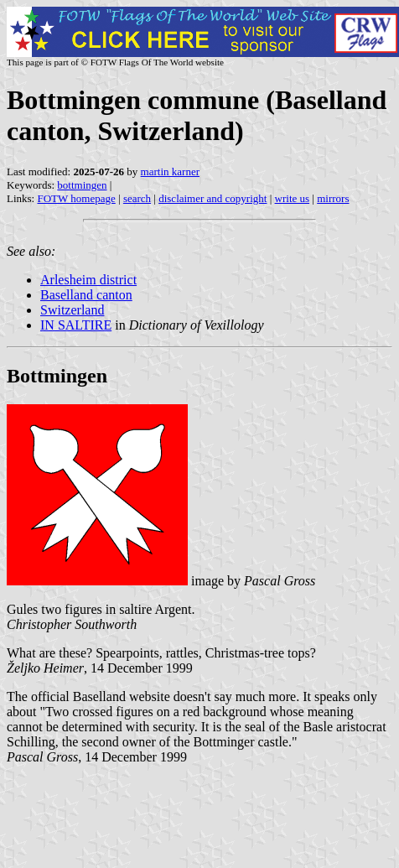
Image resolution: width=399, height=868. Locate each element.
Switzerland (72, 310)
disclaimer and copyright (212, 198)
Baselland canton (86, 295)
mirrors (333, 198)
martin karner (170, 172)
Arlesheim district (88, 280)
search (137, 198)
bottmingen (82, 185)
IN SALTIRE (76, 325)
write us (293, 198)
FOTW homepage (76, 198)
